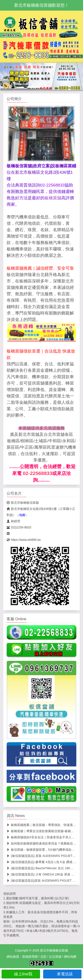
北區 (43, 957)
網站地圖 (70, 957)
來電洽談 (62, 974)
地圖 (22, 515)
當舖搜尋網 (30, 957)
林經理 (13, 521)
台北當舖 (55, 957)
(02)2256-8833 (19, 527)
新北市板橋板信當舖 (23, 503)
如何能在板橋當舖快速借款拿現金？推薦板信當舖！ (44, 843)
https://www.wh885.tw (24, 540)
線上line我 (21, 974)
